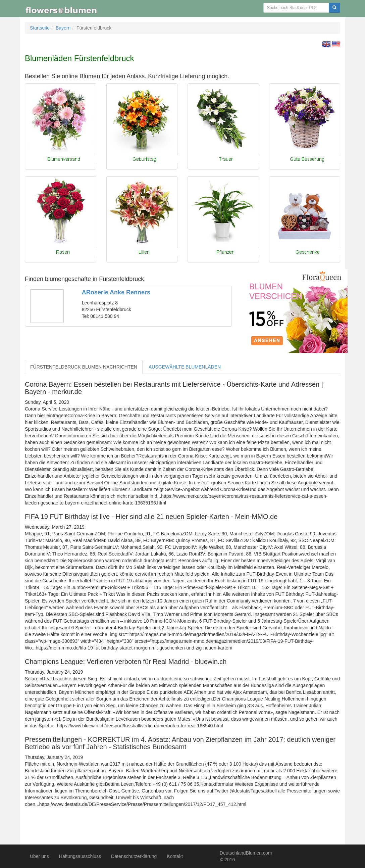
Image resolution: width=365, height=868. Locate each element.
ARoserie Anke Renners (116, 292)
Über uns (39, 856)
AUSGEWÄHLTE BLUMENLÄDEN (185, 367)
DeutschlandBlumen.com (246, 853)
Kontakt (175, 856)
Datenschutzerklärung (134, 856)
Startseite (40, 28)
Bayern (63, 28)
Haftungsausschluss (80, 856)
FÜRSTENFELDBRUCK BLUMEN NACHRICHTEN (84, 367)
